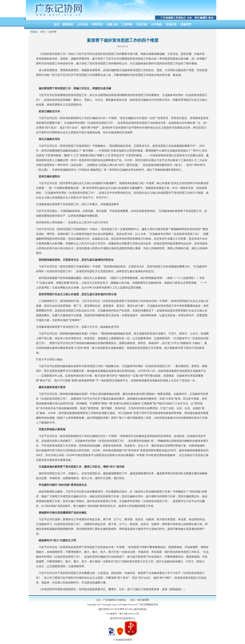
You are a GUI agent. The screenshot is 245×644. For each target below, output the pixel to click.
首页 (56, 24)
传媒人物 (112, 24)
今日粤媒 (156, 24)
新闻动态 (68, 24)
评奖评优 (97, 24)
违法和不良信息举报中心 (122, 618)
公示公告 (83, 24)
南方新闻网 (143, 600)
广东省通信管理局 (122, 640)
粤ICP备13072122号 (129, 614)
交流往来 (171, 24)
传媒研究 (186, 24)
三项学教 (127, 24)
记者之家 (142, 24)
